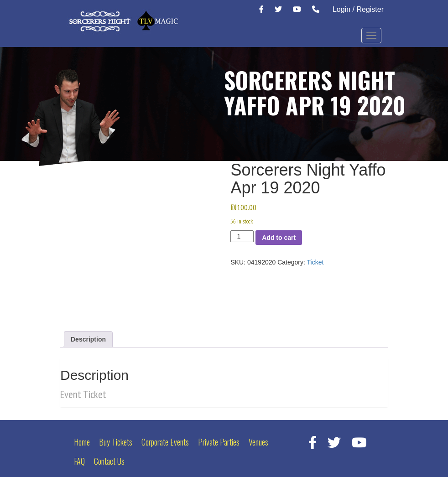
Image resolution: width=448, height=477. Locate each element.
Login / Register (358, 9)
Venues (258, 442)
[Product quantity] (242, 236)
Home (82, 442)
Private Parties (219, 442)
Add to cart (279, 238)
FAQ (79, 461)
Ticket (315, 262)
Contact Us (109, 461)
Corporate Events (165, 442)
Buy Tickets (116, 442)
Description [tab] (88, 339)
